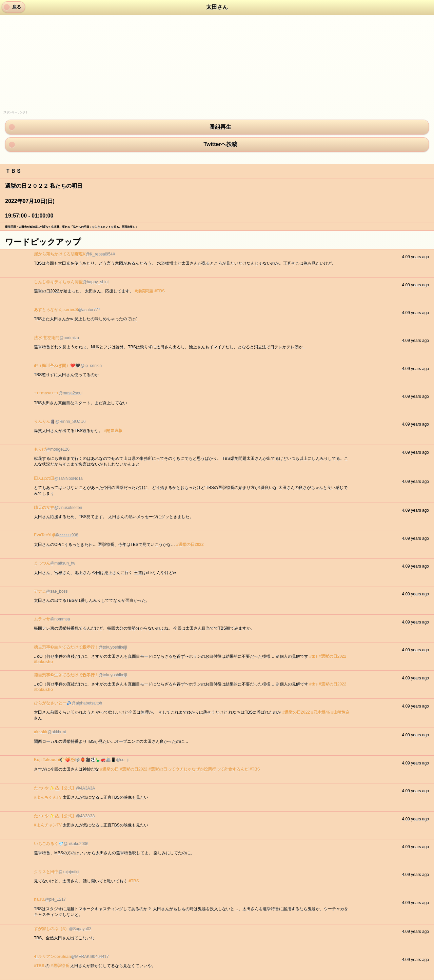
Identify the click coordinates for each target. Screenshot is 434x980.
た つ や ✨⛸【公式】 (55, 788)
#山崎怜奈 (341, 712)
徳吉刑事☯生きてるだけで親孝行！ (66, 647)
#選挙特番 (60, 966)
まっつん (42, 563)
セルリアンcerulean (52, 957)
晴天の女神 (44, 508)
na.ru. (40, 899)
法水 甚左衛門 (47, 338)
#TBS (160, 291)
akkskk (41, 732)
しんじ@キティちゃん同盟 (58, 282)
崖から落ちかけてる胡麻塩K (60, 254)
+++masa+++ (46, 393)
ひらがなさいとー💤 (53, 703)
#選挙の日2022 (190, 545)
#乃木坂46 (320, 712)
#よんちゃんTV (48, 797)
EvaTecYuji (44, 535)
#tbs (313, 656)
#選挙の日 (109, 769)
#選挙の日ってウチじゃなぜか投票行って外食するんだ (199, 769)
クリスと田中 (46, 872)
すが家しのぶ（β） (51, 929)
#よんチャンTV (48, 825)
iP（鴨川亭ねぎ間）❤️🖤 (57, 366)
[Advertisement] (52, 68)
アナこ (40, 591)
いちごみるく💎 (49, 844)
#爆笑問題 (144, 291)
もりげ (40, 449)
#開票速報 (113, 431)
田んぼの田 (44, 478)
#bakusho (43, 662)
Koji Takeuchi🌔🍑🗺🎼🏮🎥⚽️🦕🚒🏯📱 (75, 760)
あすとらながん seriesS (56, 310)
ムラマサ (42, 619)
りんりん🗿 (45, 422)
